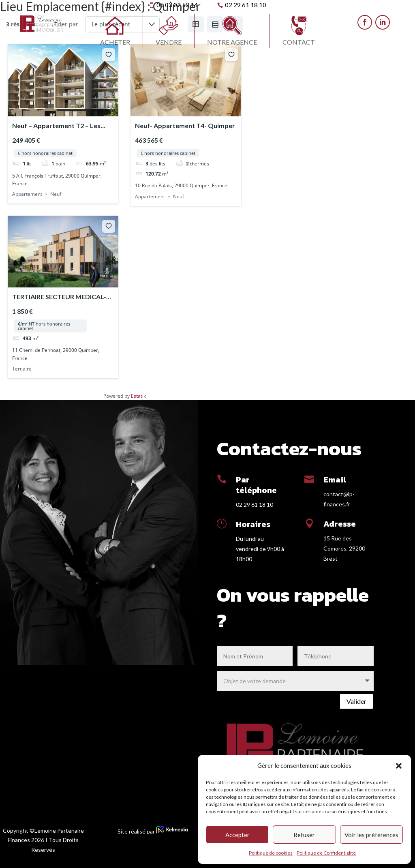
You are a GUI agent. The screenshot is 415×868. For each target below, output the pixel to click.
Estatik (138, 396)
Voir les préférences (371, 835)
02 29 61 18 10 (255, 505)
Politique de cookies (271, 853)
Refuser (304, 835)
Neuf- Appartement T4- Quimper (185, 125)
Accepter (237, 835)
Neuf (56, 194)
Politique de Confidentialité (326, 853)
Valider (356, 701)
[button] (399, 766)
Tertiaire (22, 369)
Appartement (27, 194)
